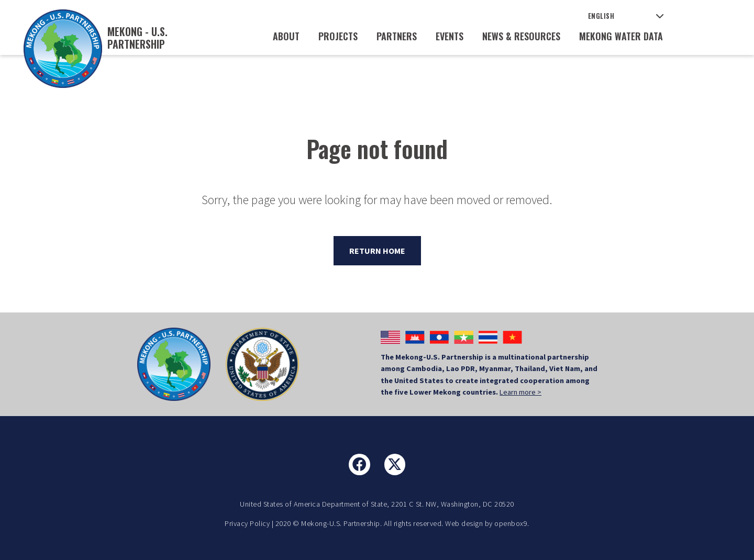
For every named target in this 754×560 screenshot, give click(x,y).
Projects (338, 36)
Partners (397, 36)
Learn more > (520, 392)
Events (450, 36)
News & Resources (521, 36)
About (286, 36)
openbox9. (512, 523)
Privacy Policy (247, 523)
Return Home (377, 251)
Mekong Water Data (621, 36)
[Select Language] (626, 16)
